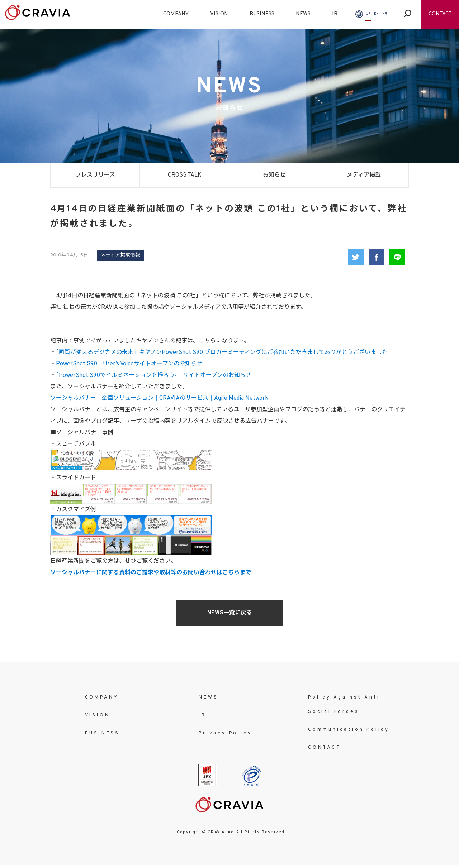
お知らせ (274, 175)
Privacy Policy (225, 733)
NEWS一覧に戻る (230, 613)
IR (335, 14)
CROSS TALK (185, 175)
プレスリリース (95, 175)
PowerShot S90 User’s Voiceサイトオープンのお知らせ (129, 364)
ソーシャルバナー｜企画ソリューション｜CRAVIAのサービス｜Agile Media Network (159, 398)
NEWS (303, 14)
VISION (219, 14)
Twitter (356, 257)
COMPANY (176, 14)
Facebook (377, 257)
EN (376, 14)
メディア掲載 (364, 175)
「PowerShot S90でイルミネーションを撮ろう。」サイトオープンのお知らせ (154, 375)
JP (368, 14)
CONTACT (440, 14)
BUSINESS (262, 14)
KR (385, 14)
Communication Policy (349, 730)
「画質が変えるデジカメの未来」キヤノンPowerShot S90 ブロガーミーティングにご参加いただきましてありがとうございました (222, 353)
